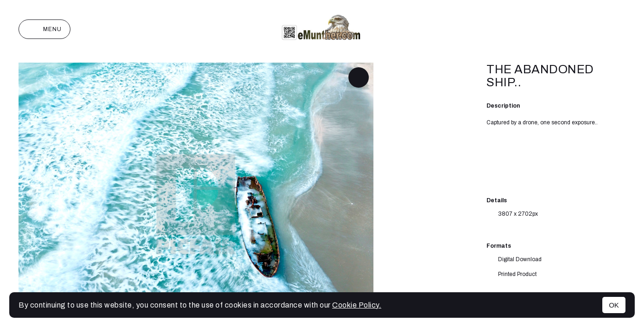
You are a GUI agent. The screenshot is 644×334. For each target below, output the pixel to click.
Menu (44, 29)
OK (614, 305)
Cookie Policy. (357, 305)
